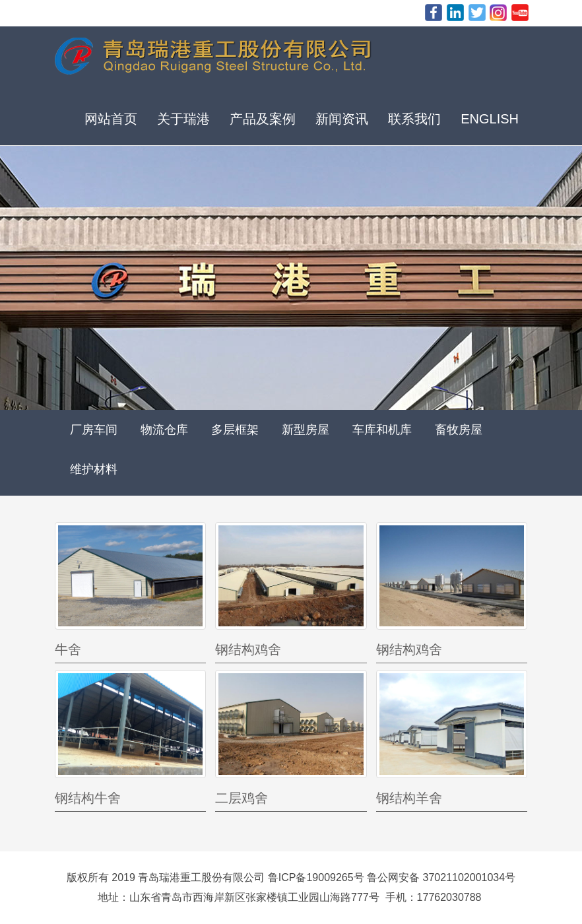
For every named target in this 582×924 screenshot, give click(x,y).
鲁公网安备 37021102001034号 (441, 877)
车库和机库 (382, 430)
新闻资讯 (342, 119)
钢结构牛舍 (88, 798)
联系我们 (414, 119)
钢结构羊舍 (409, 798)
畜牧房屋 (459, 430)
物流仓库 (164, 430)
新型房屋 (306, 430)
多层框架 (235, 430)
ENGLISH (490, 119)
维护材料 (94, 469)
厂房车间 (94, 430)
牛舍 (68, 649)
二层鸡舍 (242, 798)
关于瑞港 (183, 119)
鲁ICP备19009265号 (316, 877)
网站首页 (111, 119)
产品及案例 (263, 119)
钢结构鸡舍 (248, 649)
